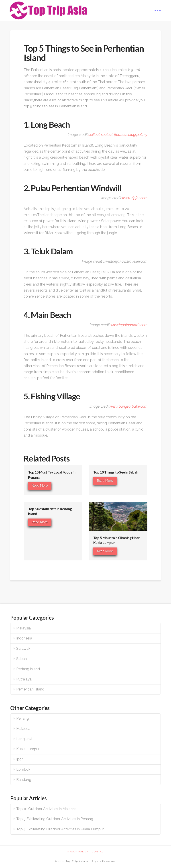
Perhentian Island (30, 689)
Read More (40, 486)
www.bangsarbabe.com (129, 406)
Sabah (21, 659)
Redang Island (28, 669)
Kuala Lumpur (28, 749)
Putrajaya (24, 679)
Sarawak (23, 648)
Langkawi (24, 739)
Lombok (23, 769)
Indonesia (24, 638)
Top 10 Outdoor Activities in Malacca (46, 809)
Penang (22, 718)
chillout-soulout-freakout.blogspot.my (118, 135)
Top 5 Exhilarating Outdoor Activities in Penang (55, 819)
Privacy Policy (77, 852)
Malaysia (23, 628)
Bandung (24, 780)
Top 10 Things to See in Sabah (116, 472)
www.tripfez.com (135, 198)
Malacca (23, 729)
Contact (99, 852)
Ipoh (20, 759)
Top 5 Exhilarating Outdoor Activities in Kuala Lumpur (60, 829)
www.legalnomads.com (129, 325)
